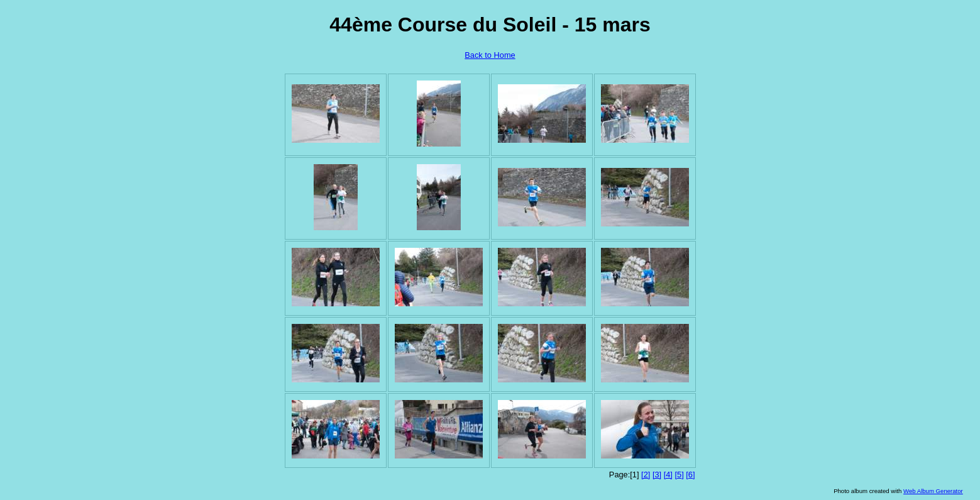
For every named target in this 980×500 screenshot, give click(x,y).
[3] (657, 475)
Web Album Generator (933, 491)
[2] (646, 475)
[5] (679, 475)
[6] (690, 475)
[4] (668, 475)
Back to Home (490, 55)
